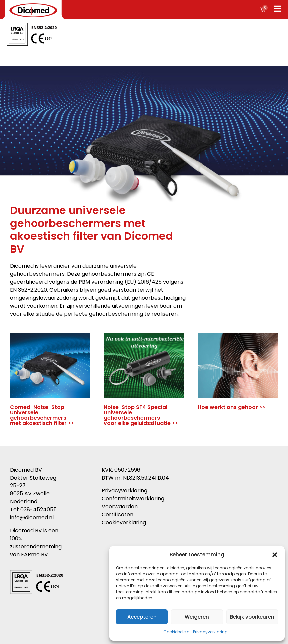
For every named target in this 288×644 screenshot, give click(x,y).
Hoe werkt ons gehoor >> (231, 407)
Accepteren (142, 617)
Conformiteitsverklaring (133, 499)
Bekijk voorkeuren (252, 617)
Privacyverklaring (210, 632)
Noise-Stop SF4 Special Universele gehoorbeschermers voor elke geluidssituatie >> (141, 415)
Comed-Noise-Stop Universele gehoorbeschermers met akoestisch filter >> (42, 415)
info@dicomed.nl (32, 518)
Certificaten (117, 515)
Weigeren (197, 617)
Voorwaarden (120, 507)
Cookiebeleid (176, 632)
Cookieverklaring (124, 523)
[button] (275, 555)
